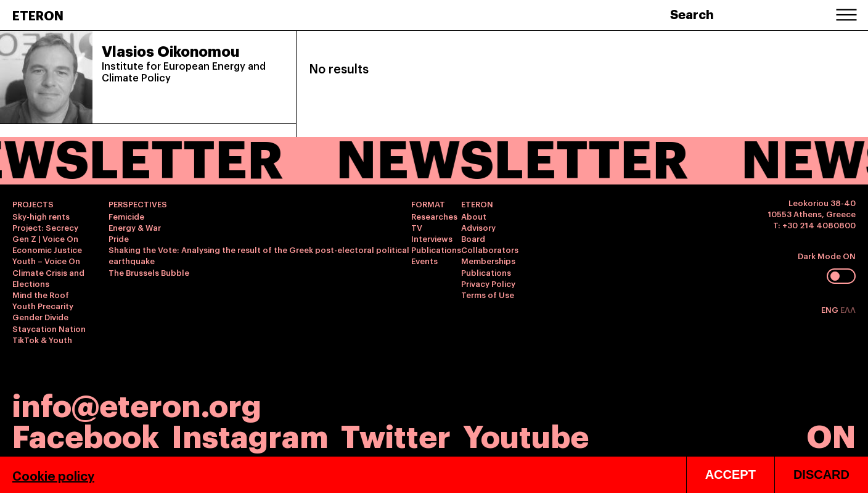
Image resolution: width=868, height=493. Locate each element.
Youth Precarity (43, 305)
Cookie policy (53, 475)
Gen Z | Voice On (45, 238)
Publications (436, 249)
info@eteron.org (137, 404)
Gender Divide (40, 317)
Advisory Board (478, 233)
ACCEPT (731, 474)
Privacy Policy (488, 283)
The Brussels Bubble (149, 272)
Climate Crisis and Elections (48, 278)
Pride (119, 238)
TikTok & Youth (42, 339)
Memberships (488, 260)
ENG (831, 309)
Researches (434, 216)
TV (417, 227)
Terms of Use (488, 294)
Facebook (86, 434)
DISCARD (821, 474)
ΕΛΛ (848, 309)
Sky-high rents (41, 216)
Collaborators (490, 249)
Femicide (126, 216)
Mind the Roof (41, 294)
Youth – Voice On (46, 260)
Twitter (396, 434)
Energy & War (135, 227)
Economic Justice (47, 249)
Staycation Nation (49, 328)
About (474, 216)
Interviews (432, 238)
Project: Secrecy (45, 227)
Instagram (250, 434)
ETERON (38, 15)
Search (692, 14)
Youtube (526, 434)
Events (424, 260)
